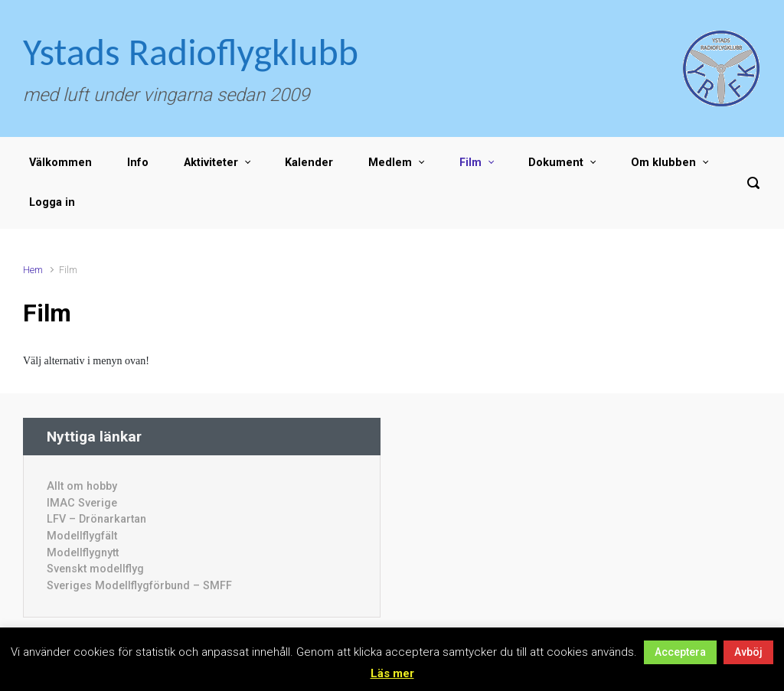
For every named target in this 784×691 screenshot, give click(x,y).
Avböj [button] (748, 652)
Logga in (52, 202)
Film (470, 163)
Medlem (390, 163)
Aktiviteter (211, 163)
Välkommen (60, 163)
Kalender (309, 163)
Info (138, 163)
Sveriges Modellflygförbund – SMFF (139, 586)
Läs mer (392, 673)
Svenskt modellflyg (95, 569)
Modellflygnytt (83, 553)
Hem (33, 270)
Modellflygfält (82, 536)
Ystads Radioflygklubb (191, 52)
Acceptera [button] (680, 652)
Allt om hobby (82, 486)
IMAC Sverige (82, 503)
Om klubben (663, 163)
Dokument (556, 163)
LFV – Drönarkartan (96, 519)
